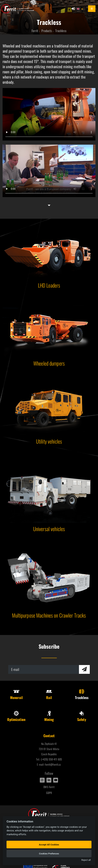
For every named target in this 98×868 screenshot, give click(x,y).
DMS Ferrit (49, 787)
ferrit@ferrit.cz (53, 764)
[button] (80, 9)
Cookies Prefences (49, 854)
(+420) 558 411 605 (51, 759)
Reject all (86, 860)
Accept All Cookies (49, 845)
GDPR (49, 793)
